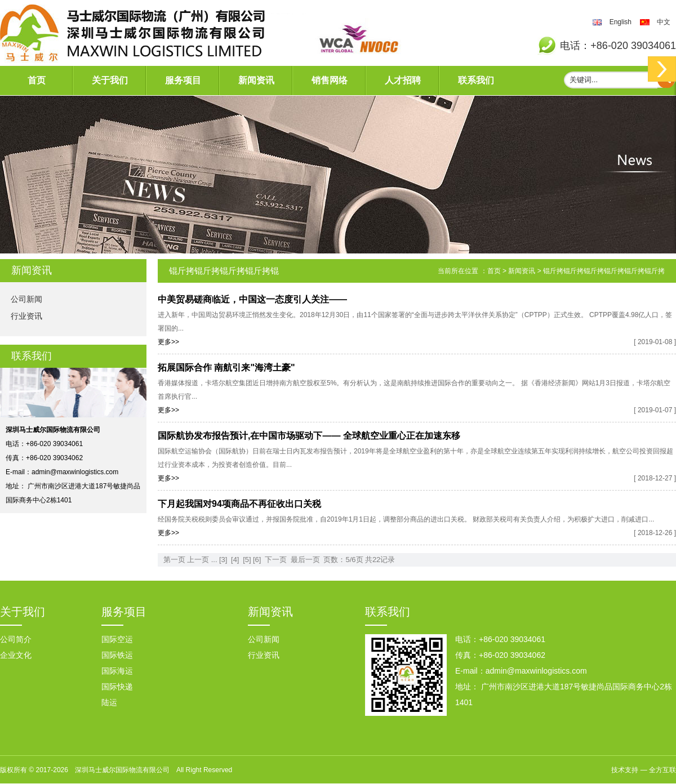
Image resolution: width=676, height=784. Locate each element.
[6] (257, 560)
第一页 (174, 560)
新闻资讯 (256, 80)
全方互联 (662, 770)
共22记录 (380, 560)
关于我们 (110, 80)
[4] (235, 560)
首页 (37, 80)
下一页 (276, 560)
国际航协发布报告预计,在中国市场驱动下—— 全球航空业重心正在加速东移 (309, 436)
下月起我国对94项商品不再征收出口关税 (239, 504)
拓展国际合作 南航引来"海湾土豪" (226, 367)
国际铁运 (117, 655)
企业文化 (16, 655)
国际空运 (117, 639)
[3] (223, 560)
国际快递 (117, 687)
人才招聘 (403, 80)
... (214, 560)
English (621, 22)
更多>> (168, 342)
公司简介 (16, 639)
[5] (247, 560)
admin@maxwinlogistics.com (75, 472)
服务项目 (183, 80)
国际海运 (117, 671)
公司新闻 (26, 299)
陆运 (109, 702)
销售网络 (330, 80)
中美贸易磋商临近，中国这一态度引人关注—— (252, 299)
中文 (664, 22)
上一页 (198, 560)
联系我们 (476, 80)
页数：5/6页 (343, 560)
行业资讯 (26, 316)
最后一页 (305, 560)
